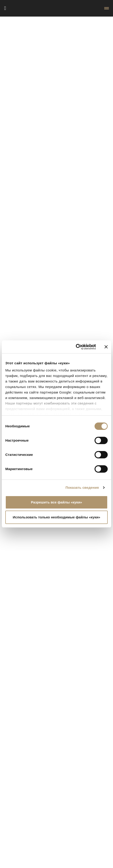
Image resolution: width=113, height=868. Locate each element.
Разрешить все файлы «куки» (56, 502)
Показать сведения (82, 487)
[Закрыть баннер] (106, 347)
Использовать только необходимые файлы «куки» (56, 517)
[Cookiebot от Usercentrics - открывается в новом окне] (76, 347)
